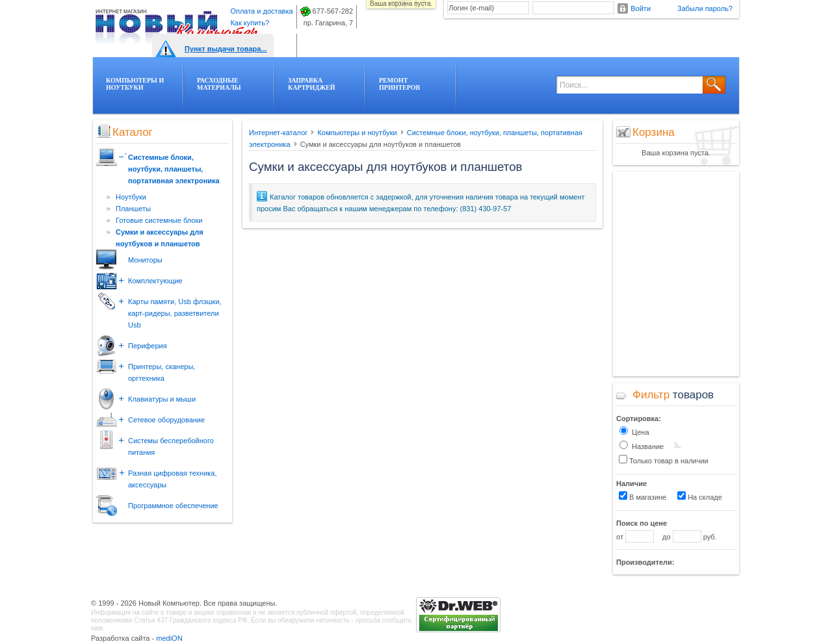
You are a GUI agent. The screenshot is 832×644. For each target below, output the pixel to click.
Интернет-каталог (278, 133)
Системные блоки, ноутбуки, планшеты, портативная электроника (174, 169)
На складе (700, 496)
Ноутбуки (131, 197)
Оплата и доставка (261, 11)
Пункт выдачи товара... (226, 49)
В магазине (643, 496)
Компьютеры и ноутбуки (357, 133)
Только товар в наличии (664, 460)
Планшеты (133, 209)
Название (642, 445)
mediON (169, 638)
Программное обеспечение (173, 506)
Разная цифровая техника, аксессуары (173, 479)
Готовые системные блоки (159, 220)
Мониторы (145, 260)
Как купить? (250, 23)
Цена (634, 431)
